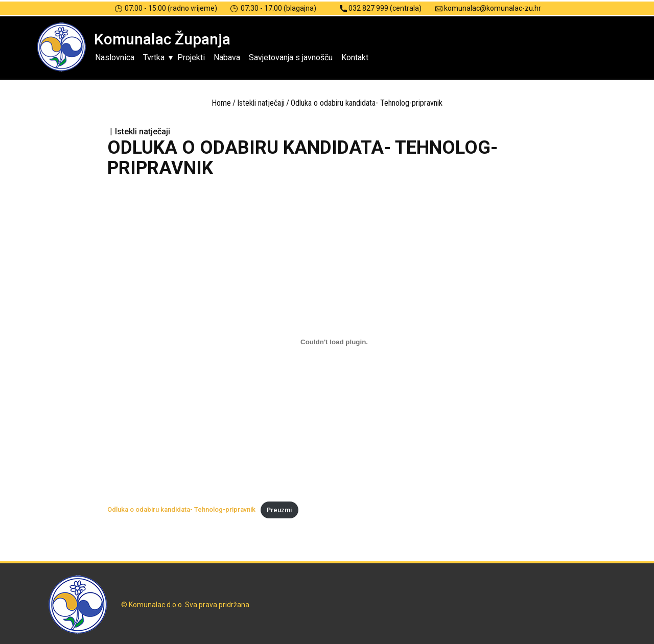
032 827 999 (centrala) (381, 8)
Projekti (191, 57)
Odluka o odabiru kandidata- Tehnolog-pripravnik (181, 510)
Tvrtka (154, 57)
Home (221, 103)
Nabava (227, 57)
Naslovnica (115, 57)
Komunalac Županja (162, 39)
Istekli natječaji (261, 103)
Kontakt (355, 57)
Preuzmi (279, 510)
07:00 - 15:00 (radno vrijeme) (166, 8)
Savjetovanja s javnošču (291, 57)
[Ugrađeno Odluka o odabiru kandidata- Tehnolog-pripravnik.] (334, 342)
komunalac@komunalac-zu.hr (488, 8)
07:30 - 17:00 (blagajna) (273, 8)
